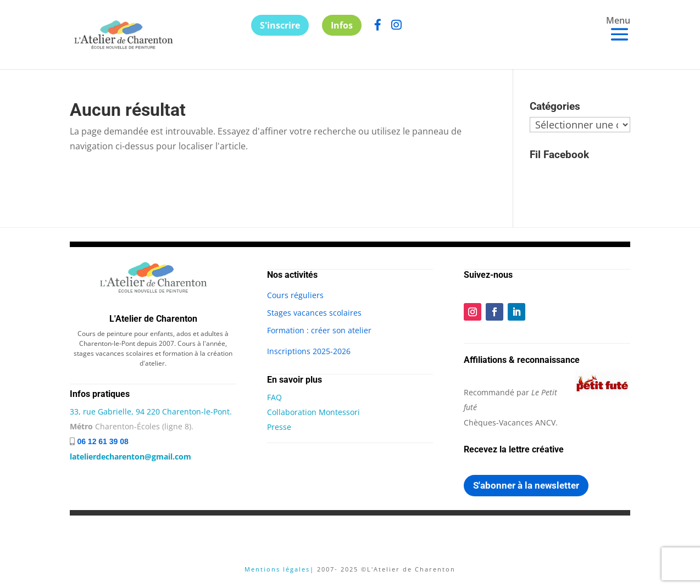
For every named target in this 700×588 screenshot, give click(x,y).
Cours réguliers (295, 295)
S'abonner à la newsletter (526, 485)
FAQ (274, 397)
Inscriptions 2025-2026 (309, 351)
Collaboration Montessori (313, 412)
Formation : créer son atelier (319, 330)
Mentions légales (277, 569)
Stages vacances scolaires (314, 313)
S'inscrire (280, 25)
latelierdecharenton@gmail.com (130, 457)
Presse (279, 427)
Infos (342, 25)
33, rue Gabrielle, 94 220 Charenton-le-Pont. (151, 411)
